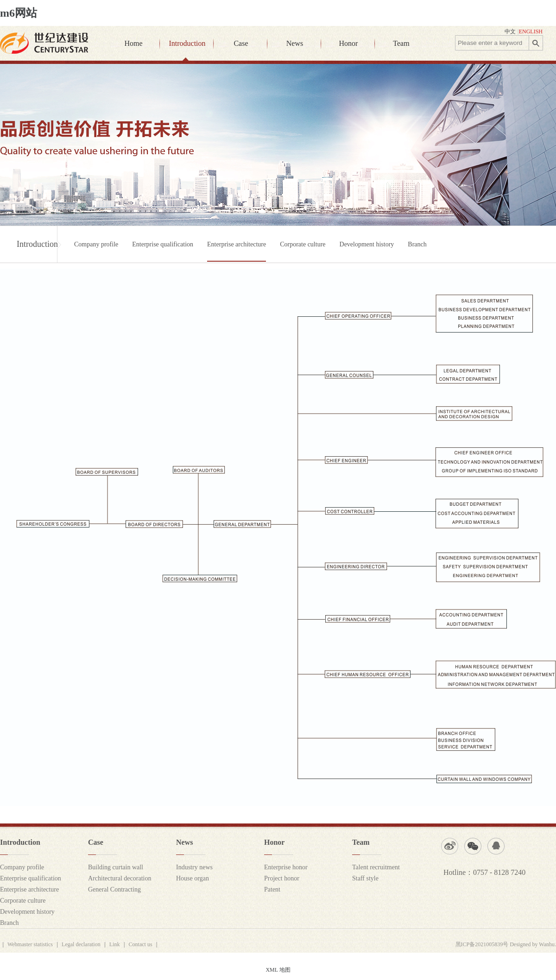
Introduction (187, 43)
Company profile (96, 244)
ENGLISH (531, 31)
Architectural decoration (120, 878)
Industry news (194, 867)
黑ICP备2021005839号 (482, 944)
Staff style (365, 878)
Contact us (141, 944)
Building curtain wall (116, 867)
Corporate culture (303, 244)
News (295, 43)
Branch (417, 244)
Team (401, 43)
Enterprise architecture (237, 244)
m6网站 (19, 13)
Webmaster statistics (30, 944)
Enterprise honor (286, 867)
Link (115, 944)
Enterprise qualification (163, 244)
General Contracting (114, 889)
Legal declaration (81, 944)
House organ (193, 878)
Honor (349, 43)
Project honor (282, 878)
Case (241, 43)
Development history (367, 244)
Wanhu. (547, 944)
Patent (272, 889)
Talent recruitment (376, 867)
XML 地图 (278, 970)
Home (133, 43)
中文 (510, 31)
